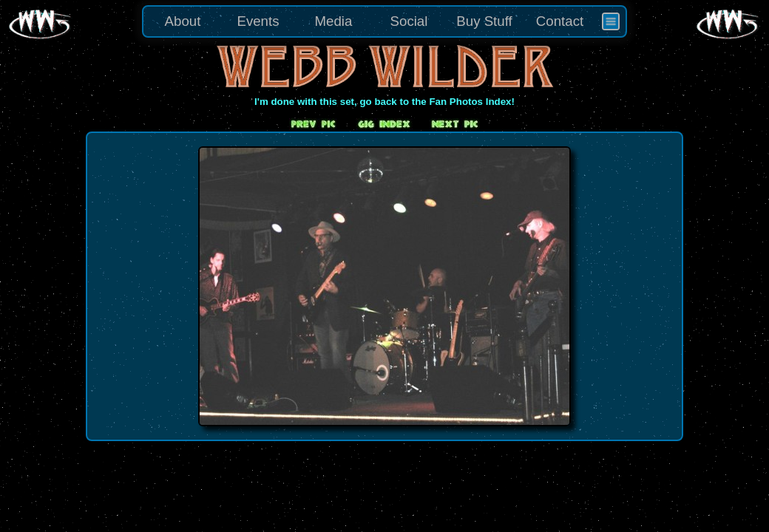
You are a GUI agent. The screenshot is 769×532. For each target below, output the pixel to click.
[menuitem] (611, 21)
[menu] (384, 21)
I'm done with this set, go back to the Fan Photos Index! (384, 102)
